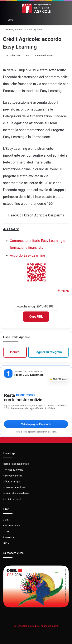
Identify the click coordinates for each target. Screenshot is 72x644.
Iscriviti (15, 352)
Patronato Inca (11, 525)
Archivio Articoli (12, 499)
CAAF (6, 531)
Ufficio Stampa (11, 481)
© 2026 (63, 291)
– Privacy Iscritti (12, 476)
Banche (19, 30)
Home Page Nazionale (16, 464)
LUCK (6, 543)
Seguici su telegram (48, 352)
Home (8, 30)
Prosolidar (9, 537)
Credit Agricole (34, 30)
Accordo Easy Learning (27, 255)
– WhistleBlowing (13, 470)
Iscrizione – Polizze (14, 487)
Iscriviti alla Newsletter (16, 493)
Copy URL (36, 317)
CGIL (6, 520)
